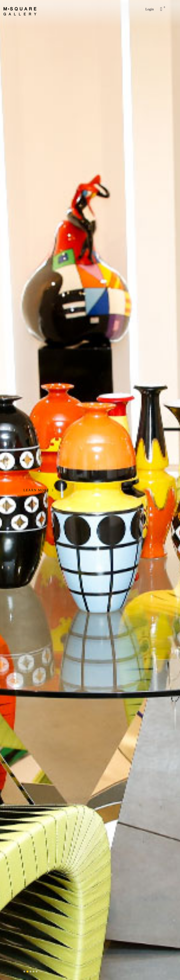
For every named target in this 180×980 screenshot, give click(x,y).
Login (150, 9)
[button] (24, 972)
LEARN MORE (39, 490)
